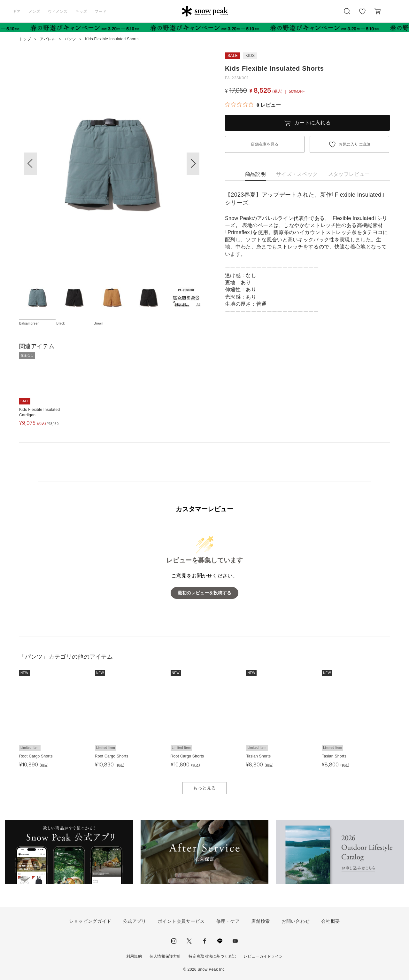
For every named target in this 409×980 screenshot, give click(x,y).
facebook (204, 941)
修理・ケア (228, 921)
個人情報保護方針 (165, 956)
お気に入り (362, 15)
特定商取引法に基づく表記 (212, 956)
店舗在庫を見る (265, 144)
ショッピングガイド (90, 921)
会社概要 (331, 921)
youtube (235, 941)
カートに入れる (313, 123)
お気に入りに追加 (355, 144)
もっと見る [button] (204, 788)
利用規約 (134, 956)
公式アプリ (135, 921)
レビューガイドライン (263, 956)
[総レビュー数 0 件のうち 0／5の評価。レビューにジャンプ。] (253, 105)
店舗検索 (261, 921)
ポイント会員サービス (181, 921)
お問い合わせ (296, 921)
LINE (220, 941)
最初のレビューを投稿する (204, 593)
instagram (174, 941)
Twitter (189, 941)
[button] (193, 164)
